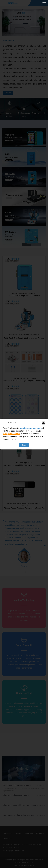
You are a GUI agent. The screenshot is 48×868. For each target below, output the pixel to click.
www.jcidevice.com (11, 434)
